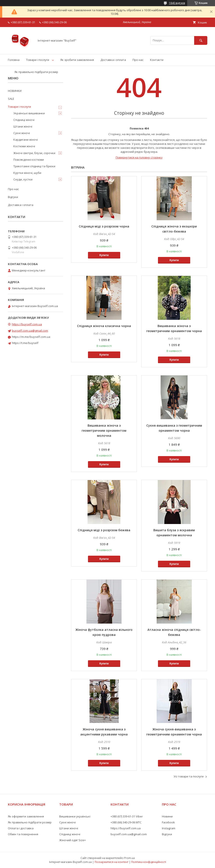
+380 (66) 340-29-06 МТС (126, 822)
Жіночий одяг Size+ (73, 840)
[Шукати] (201, 40)
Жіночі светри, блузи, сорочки (34, 153)
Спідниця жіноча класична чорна (104, 326)
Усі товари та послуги (189, 776)
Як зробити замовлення (77, 60)
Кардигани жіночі (26, 140)
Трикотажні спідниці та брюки (34, 166)
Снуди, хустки (23, 179)
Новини (167, 816)
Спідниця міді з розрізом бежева (104, 530)
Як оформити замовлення (26, 816)
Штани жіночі (23, 126)
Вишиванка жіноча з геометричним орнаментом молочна (104, 430)
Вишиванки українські (75, 816)
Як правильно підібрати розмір (36, 72)
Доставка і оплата (113, 60)
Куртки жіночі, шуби (27, 173)
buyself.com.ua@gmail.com (30, 331)
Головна (14, 60)
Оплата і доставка (21, 828)
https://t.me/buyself (25, 343)
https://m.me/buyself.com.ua (31, 337)
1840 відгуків (177, 3)
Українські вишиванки (29, 113)
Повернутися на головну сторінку (139, 157)
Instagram (169, 828)
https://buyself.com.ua (27, 324)
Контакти (157, 60)
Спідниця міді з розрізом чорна (104, 226)
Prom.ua (129, 858)
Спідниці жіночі (24, 120)
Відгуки (13, 197)
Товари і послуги (38, 60)
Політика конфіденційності (149, 862)
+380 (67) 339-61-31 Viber (127, 816)
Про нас (138, 60)
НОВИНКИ (15, 91)
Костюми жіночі (24, 146)
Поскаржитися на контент (111, 862)
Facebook (168, 822)
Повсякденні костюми (29, 160)
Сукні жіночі (22, 133)
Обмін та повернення (23, 834)
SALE (11, 99)
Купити (104, 255)
